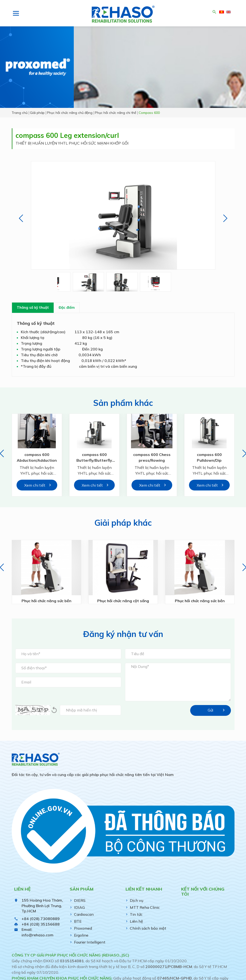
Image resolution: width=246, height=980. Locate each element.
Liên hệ (136, 921)
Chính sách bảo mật (148, 928)
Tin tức (136, 914)
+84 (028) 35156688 (41, 924)
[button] (21, 218)
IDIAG (79, 907)
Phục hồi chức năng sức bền (46, 601)
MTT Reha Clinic (145, 907)
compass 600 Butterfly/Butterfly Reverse (94, 461)
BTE (78, 921)
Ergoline (81, 935)
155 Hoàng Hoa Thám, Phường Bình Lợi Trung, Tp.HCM (42, 906)
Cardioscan (84, 914)
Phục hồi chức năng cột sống (123, 601)
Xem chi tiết (35, 485)
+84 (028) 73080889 (41, 919)
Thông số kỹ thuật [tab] (33, 307)
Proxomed (83, 928)
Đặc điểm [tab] (67, 307)
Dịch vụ (137, 900)
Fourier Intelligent (90, 942)
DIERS (80, 900)
